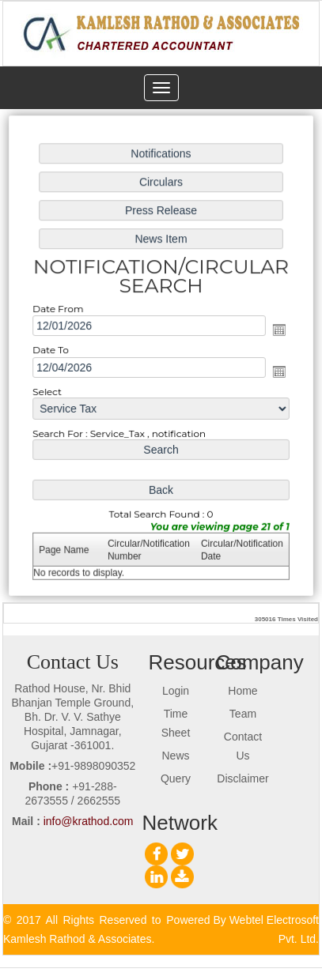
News (176, 756)
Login (176, 691)
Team (243, 714)
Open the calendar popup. (277, 330)
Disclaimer (242, 778)
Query (176, 778)
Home (242, 691)
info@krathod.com (89, 821)
